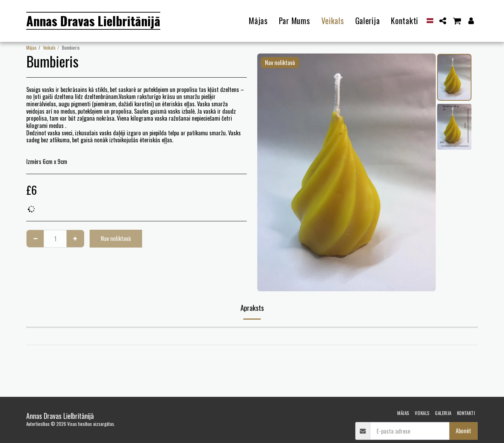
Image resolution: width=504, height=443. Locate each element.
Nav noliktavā (116, 238)
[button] (443, 21)
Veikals (49, 48)
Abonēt (463, 431)
